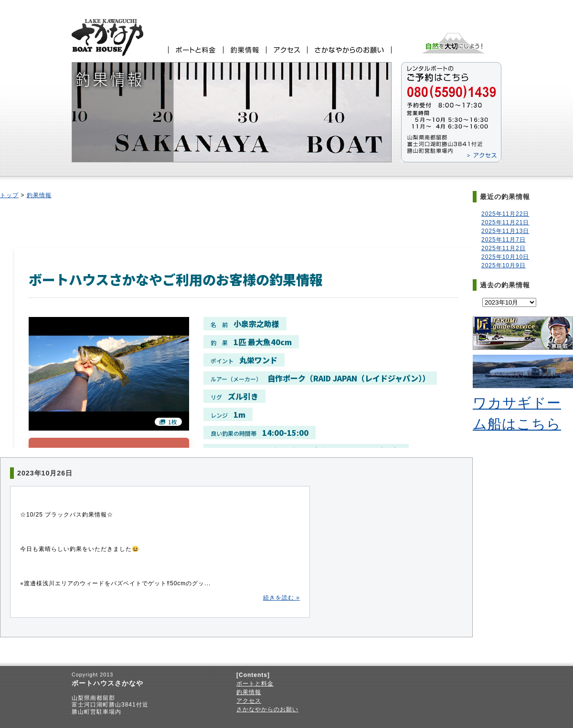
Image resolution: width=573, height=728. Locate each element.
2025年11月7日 (504, 240)
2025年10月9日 (504, 265)
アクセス (249, 701)
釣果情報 (39, 195)
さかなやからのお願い (267, 709)
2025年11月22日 (505, 214)
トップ (9, 195)
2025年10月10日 (505, 257)
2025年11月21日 (505, 222)
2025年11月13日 (505, 231)
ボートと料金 (255, 684)
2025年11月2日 (504, 248)
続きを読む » (281, 598)
